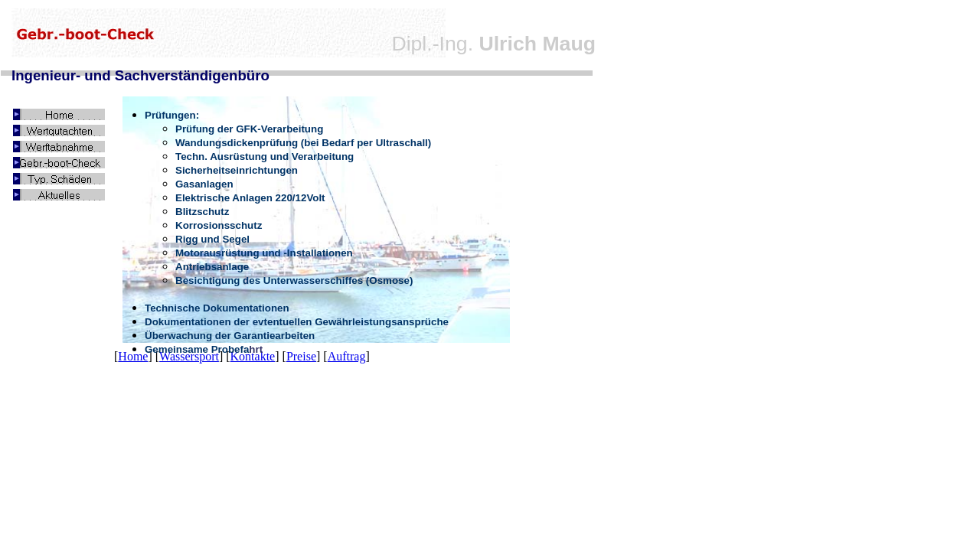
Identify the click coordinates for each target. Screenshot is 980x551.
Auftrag (347, 356)
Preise (301, 356)
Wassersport (189, 356)
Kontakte (253, 356)
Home (133, 356)
